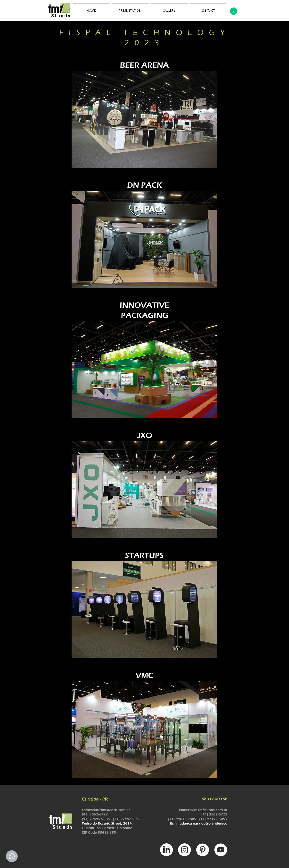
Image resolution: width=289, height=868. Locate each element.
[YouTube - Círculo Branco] (221, 850)
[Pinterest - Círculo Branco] (203, 850)
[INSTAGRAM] (185, 850)
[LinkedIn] (166, 850)
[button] (144, 119)
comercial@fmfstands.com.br (106, 810)
